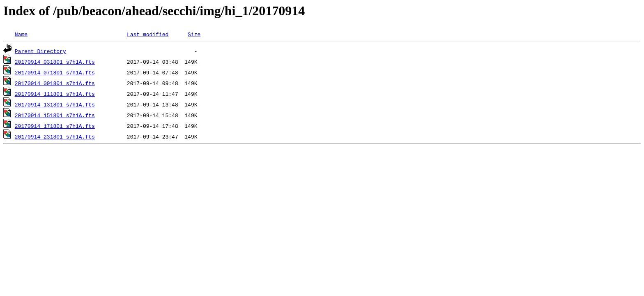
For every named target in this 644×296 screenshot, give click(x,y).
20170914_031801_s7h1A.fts (55, 62)
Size (194, 34)
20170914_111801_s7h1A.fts (55, 94)
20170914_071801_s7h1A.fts (55, 72)
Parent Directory (40, 51)
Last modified (148, 34)
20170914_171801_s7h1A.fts (55, 126)
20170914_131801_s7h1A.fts (55, 104)
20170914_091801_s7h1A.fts (55, 83)
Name (21, 34)
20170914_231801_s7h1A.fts (55, 136)
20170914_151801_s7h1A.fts (55, 115)
